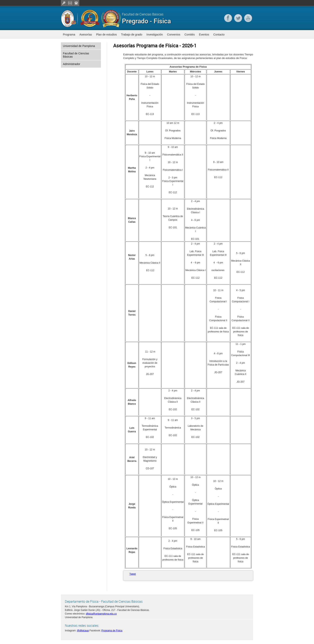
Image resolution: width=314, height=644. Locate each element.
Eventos (204, 35)
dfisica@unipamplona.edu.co (101, 614)
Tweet (133, 574)
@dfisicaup (83, 631)
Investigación (155, 35)
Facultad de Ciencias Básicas (76, 55)
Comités (190, 35)
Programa (69, 35)
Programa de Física (112, 631)
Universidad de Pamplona (79, 46)
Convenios (174, 35)
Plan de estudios (107, 35)
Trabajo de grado (132, 35)
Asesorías (86, 35)
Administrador (71, 64)
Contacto (219, 35)
